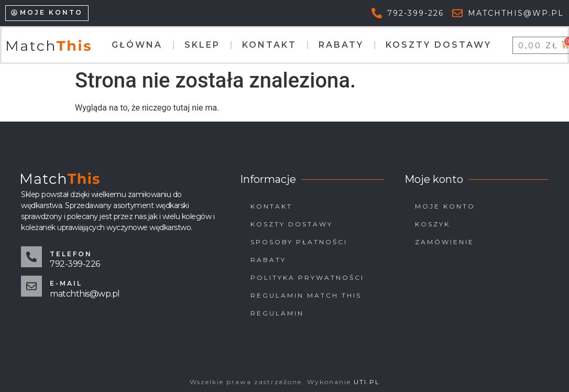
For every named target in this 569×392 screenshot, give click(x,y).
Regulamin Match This (306, 295)
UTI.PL (367, 382)
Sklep (202, 45)
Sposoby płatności (299, 242)
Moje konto (445, 206)
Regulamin (277, 313)
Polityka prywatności (307, 277)
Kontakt (269, 45)
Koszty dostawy (439, 45)
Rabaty (341, 45)
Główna (137, 45)
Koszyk (433, 224)
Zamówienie (445, 242)
